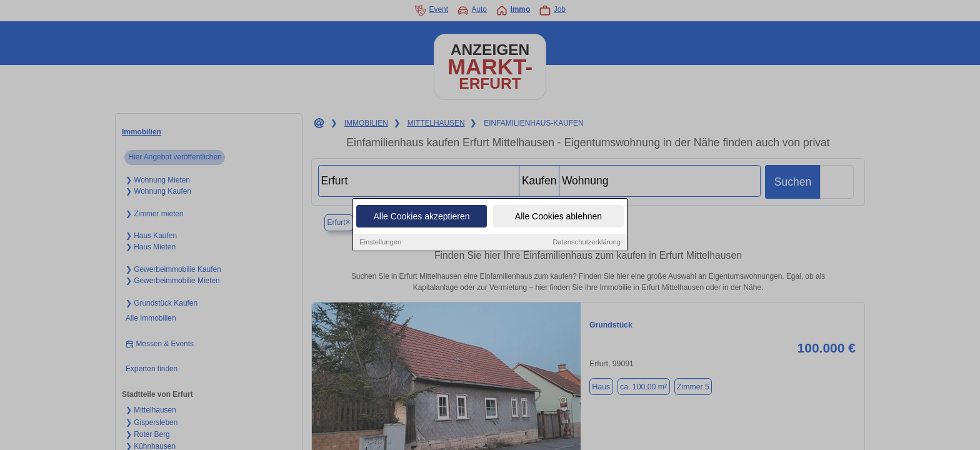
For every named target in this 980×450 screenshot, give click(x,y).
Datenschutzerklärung (587, 242)
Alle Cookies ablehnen (558, 217)
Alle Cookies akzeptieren (421, 217)
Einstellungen (380, 242)
